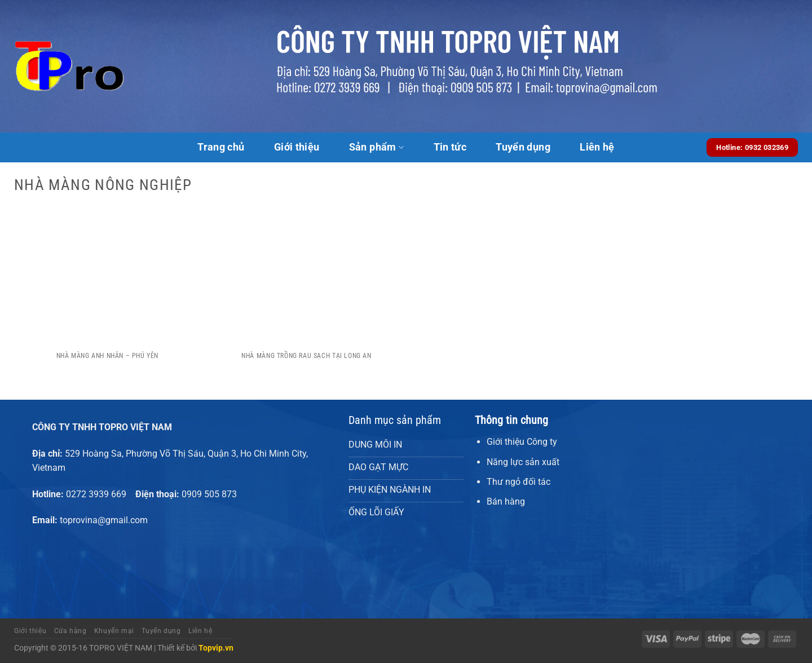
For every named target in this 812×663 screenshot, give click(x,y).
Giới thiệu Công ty (522, 442)
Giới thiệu (297, 147)
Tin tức (450, 147)
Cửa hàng (70, 631)
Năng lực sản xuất (523, 462)
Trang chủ (221, 147)
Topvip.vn (216, 648)
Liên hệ (597, 147)
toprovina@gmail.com (104, 520)
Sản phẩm (376, 147)
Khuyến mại (114, 631)
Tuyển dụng (523, 147)
